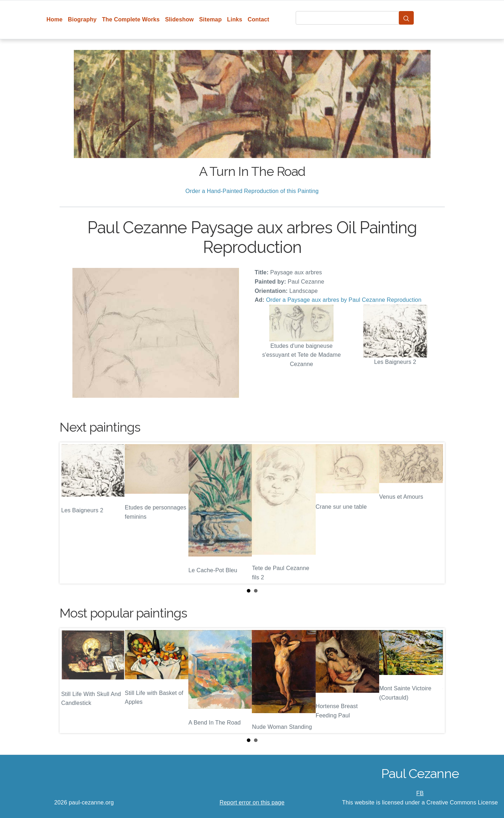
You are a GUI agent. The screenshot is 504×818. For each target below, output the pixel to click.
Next (434, 513)
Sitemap (210, 19)
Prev (71, 513)
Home (54, 19)
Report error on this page (252, 802)
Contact (258, 19)
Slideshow (180, 19)
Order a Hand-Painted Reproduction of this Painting (252, 191)
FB (420, 793)
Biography (82, 19)
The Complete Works (131, 19)
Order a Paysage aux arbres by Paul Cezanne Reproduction (344, 300)
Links (235, 19)
